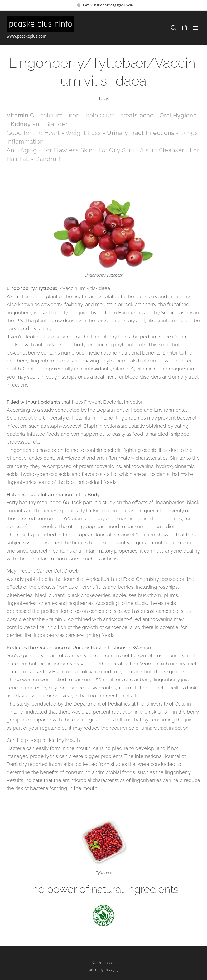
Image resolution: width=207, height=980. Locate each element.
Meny (195, 28)
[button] (173, 28)
